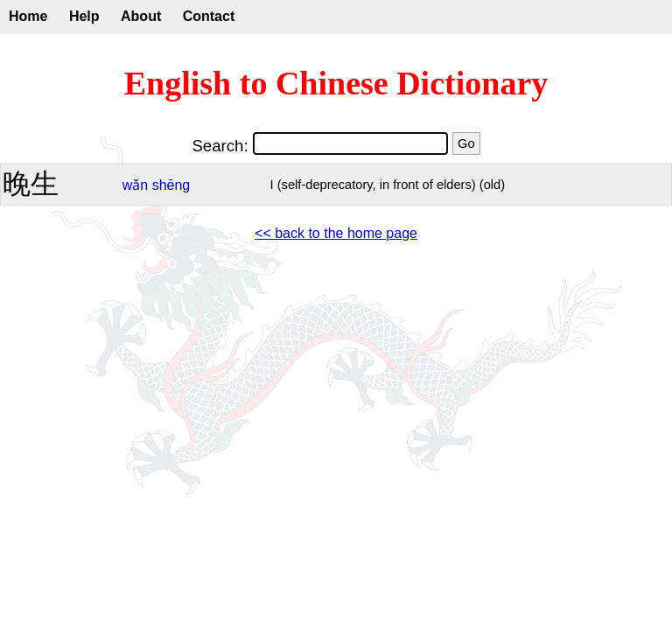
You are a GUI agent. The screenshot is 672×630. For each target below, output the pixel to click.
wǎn (135, 185)
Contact (209, 16)
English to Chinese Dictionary (336, 83)
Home (28, 16)
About (141, 16)
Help (84, 16)
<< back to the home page (336, 233)
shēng (171, 185)
